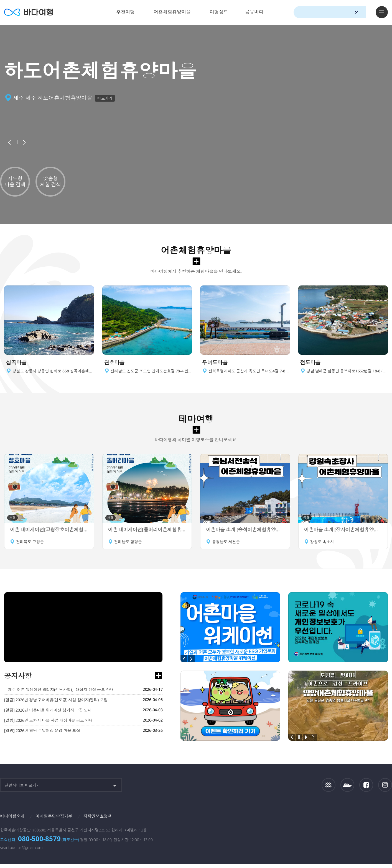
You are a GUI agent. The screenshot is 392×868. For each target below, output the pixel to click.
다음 (24, 142)
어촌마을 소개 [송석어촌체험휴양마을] (245, 534)
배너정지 (17, 142)
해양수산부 (326, 822)
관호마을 (115, 365)
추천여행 (125, 12)
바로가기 (106, 98)
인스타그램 (385, 789)
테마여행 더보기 (197, 433)
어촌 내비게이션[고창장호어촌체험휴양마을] (49, 534)
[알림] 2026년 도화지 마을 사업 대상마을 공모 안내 (51, 725)
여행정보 (219, 12)
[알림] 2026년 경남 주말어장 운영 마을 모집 (44, 736)
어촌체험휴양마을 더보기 (197, 261)
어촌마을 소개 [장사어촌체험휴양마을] (343, 534)
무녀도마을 (216, 365)
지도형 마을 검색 (15, 181)
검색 (366, 12)
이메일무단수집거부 (57, 820)
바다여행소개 (13, 820)
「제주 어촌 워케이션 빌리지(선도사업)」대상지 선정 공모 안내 (62, 694)
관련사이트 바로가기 (22, 789)
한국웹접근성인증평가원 (385, 821)
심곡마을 (17, 365)
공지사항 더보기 (158, 679)
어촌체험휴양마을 (172, 12)
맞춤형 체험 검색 (50, 181)
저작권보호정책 (103, 820)
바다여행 (31, 12)
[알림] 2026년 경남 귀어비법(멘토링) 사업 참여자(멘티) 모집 (59, 704)
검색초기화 (356, 12)
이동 (89, 365)
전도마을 (311, 365)
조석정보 (329, 789)
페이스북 (366, 789)
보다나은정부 (294, 821)
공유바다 (254, 12)
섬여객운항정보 (347, 789)
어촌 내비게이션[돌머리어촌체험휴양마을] (147, 534)
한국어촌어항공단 (360, 821)
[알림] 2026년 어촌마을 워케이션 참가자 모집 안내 (50, 715)
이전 (9, 142)
